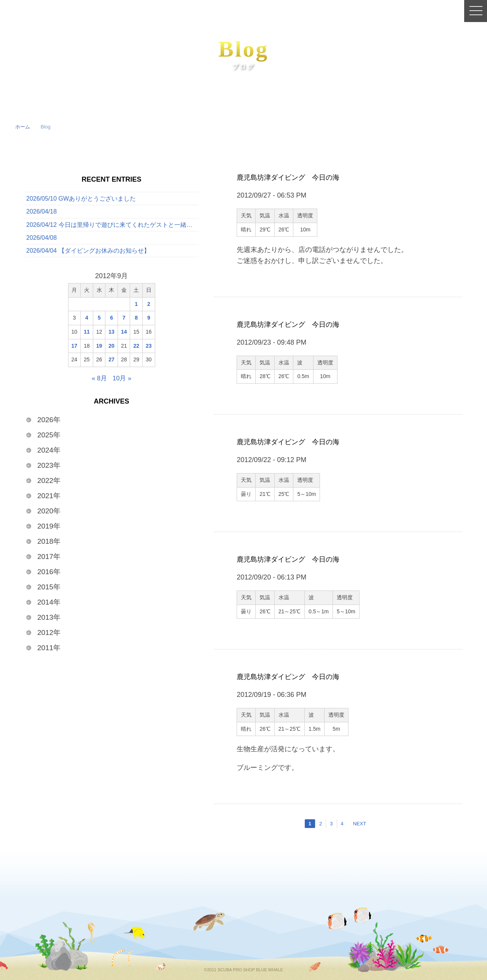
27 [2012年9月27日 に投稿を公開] (111, 363)
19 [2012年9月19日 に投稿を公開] (99, 350)
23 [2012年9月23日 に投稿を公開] (149, 350)
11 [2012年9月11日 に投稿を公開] (87, 336)
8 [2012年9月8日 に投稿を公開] (136, 321)
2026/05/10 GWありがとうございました (81, 199)
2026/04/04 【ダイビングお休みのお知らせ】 (88, 254)
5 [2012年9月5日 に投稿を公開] (99, 321)
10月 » (123, 382)
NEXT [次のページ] (360, 824)
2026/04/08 (41, 240)
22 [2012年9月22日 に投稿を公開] (136, 350)
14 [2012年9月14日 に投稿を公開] (124, 336)
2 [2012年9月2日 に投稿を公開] (149, 308)
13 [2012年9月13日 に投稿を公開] (111, 336)
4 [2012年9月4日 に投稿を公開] (87, 321)
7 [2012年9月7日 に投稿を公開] (124, 321)
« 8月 (99, 382)
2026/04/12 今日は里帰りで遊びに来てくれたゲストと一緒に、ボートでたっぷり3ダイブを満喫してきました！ (112, 227)
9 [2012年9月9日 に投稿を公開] (149, 321)
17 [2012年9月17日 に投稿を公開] (75, 350)
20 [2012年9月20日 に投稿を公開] (111, 350)
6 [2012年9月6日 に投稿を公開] (111, 321)
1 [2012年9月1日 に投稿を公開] (136, 308)
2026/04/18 (41, 213)
